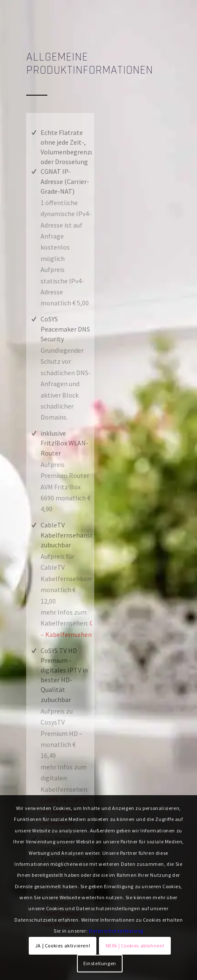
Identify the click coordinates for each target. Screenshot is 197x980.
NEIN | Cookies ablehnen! (135, 946)
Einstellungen (100, 963)
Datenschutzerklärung (116, 931)
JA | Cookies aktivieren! (63, 946)
